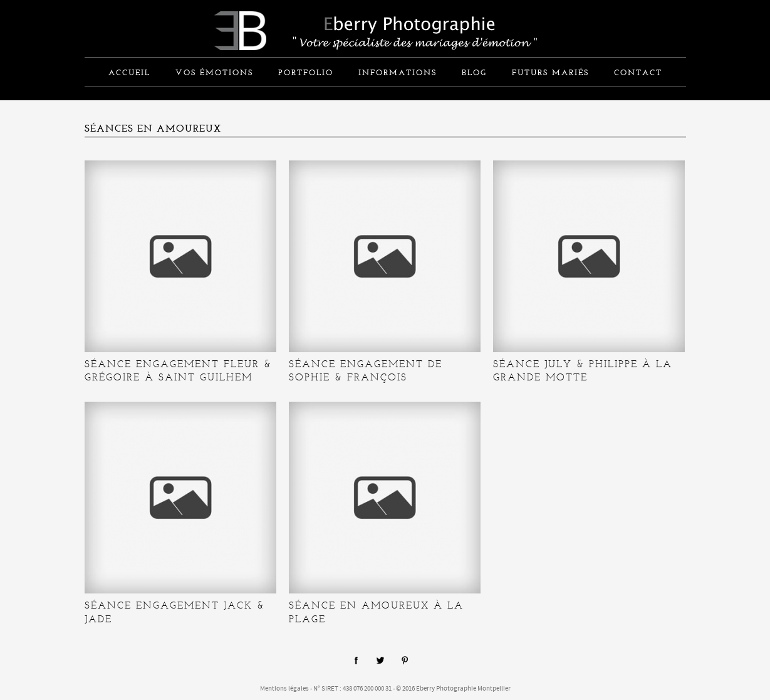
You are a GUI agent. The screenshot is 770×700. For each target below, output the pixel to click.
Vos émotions (214, 74)
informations (398, 74)
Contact (638, 74)
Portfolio (306, 74)
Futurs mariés (550, 74)
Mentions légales (284, 689)
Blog (474, 74)
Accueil (129, 74)
